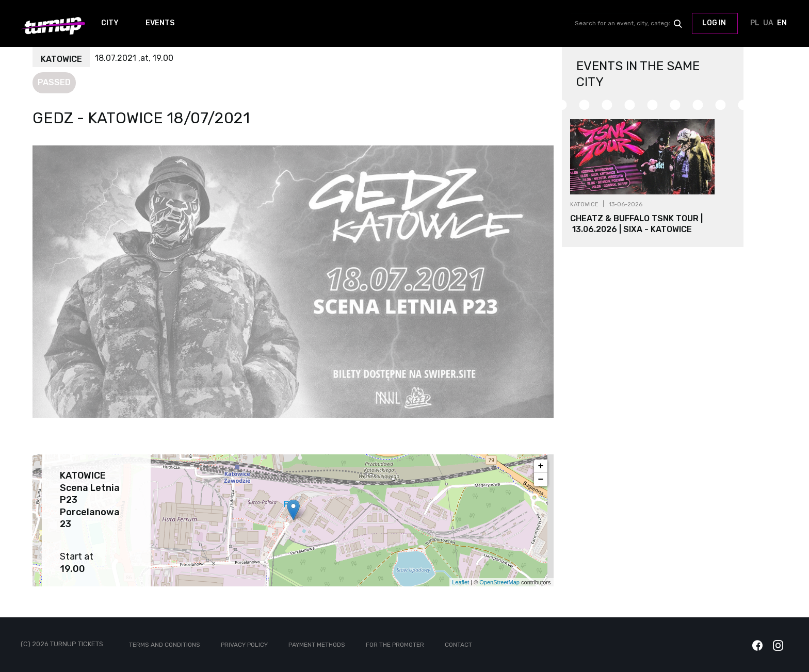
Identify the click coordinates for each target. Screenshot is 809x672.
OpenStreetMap (499, 582)
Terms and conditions (165, 645)
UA (768, 24)
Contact (458, 645)
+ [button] (541, 466)
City (110, 23)
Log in (714, 23)
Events (160, 23)
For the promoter (395, 645)
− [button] (541, 480)
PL (755, 24)
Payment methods (317, 645)
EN (782, 24)
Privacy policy (244, 645)
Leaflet (460, 582)
